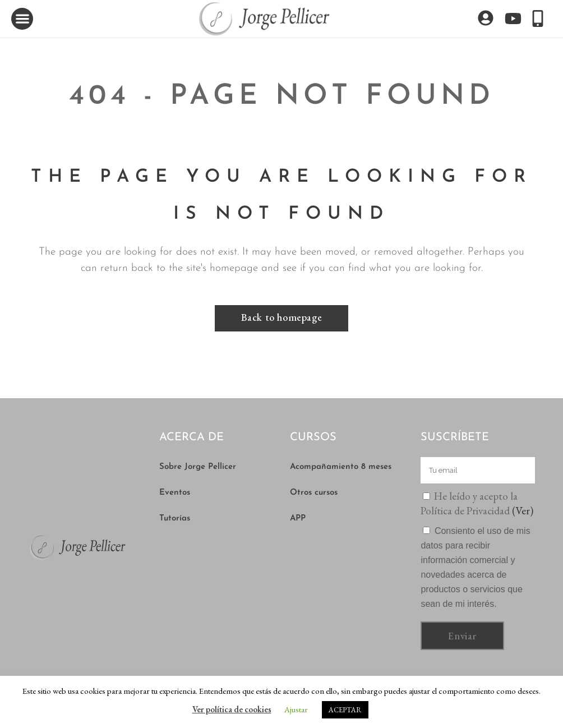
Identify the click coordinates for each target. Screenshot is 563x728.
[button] (22, 19)
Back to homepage (282, 317)
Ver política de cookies (232, 709)
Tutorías (175, 519)
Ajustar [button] (296, 709)
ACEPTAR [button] (345, 710)
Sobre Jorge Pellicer (198, 467)
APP (298, 519)
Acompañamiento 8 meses (341, 467)
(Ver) (523, 511)
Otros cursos (314, 493)
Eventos (175, 493)
